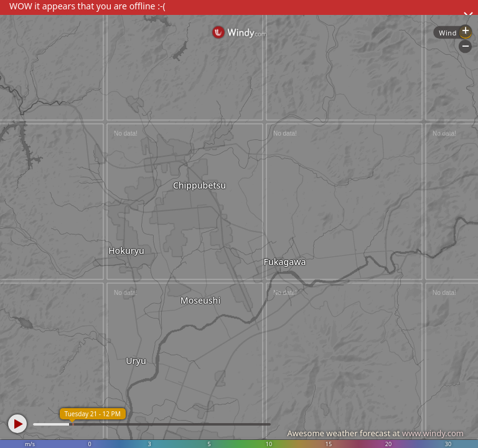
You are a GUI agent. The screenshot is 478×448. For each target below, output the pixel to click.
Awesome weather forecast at (375, 433)
